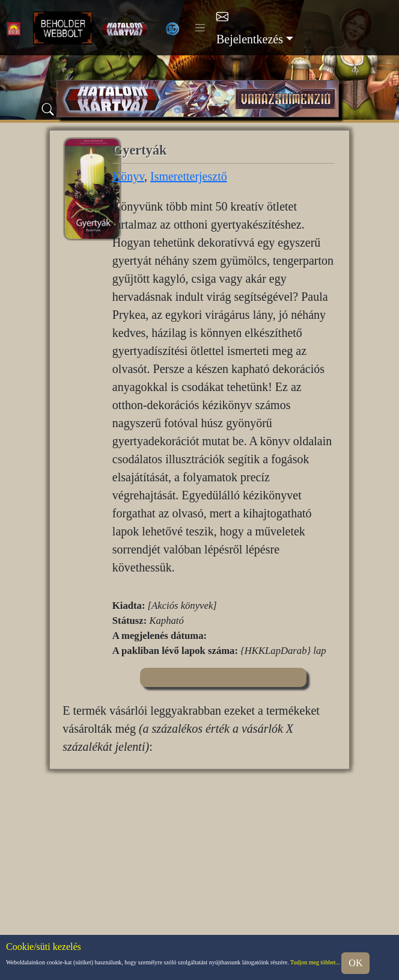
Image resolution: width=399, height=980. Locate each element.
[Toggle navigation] (200, 28)
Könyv (128, 176)
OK (355, 963)
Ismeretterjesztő (189, 176)
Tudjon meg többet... (315, 962)
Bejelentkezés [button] (250, 39)
